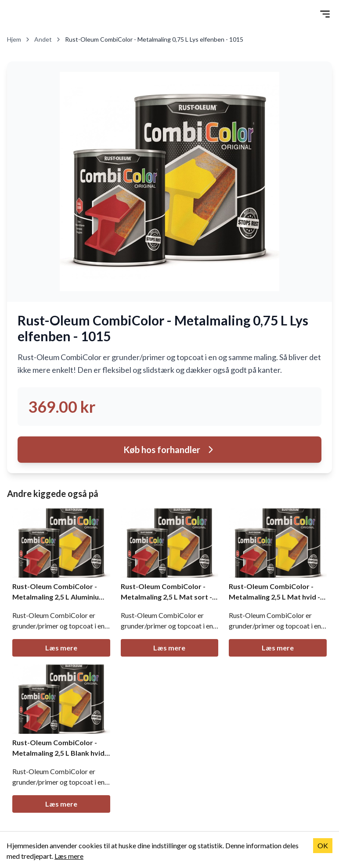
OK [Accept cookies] (323, 845)
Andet (48, 39)
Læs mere (61, 648)
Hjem (19, 39)
